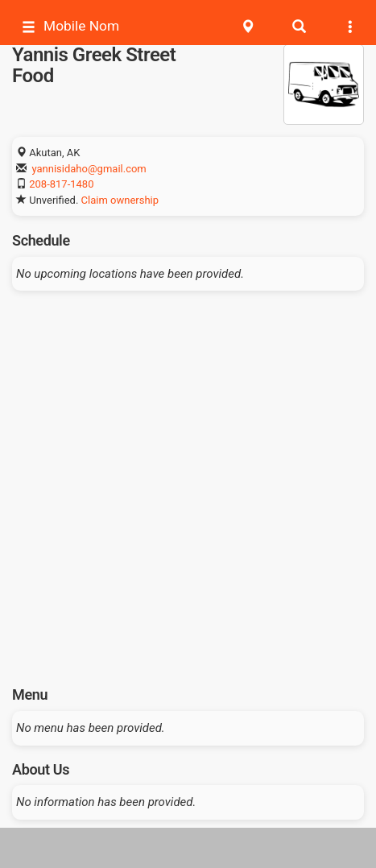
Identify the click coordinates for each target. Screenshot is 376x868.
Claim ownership (120, 200)
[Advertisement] (188, 483)
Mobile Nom (70, 26)
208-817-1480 (61, 184)
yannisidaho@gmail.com (89, 169)
